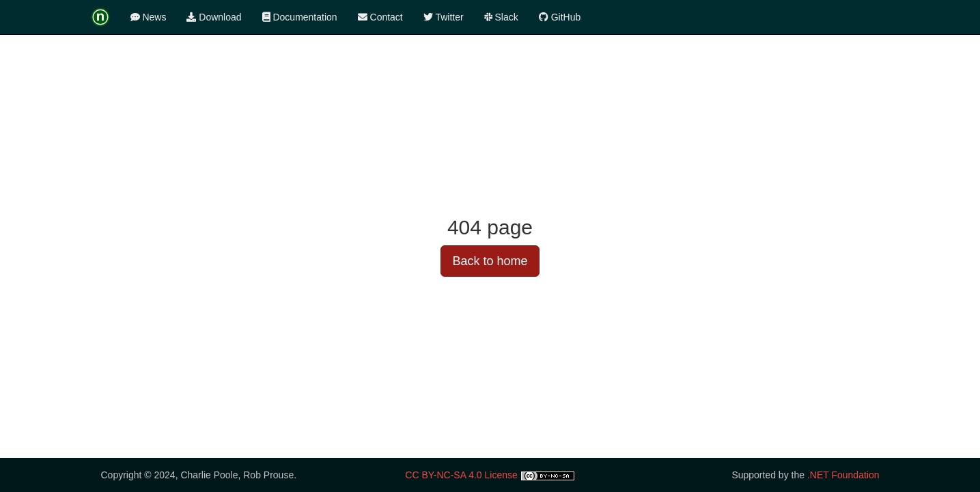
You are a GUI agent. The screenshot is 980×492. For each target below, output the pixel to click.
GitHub (560, 17)
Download (214, 17)
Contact (380, 17)
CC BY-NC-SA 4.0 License (461, 475)
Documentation (300, 17)
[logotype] (106, 17)
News (149, 17)
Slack (501, 17)
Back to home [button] (490, 261)
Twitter (444, 17)
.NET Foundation (843, 475)
